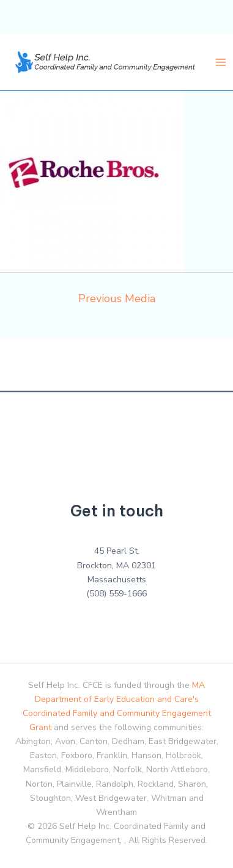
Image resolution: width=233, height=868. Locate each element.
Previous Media (117, 298)
